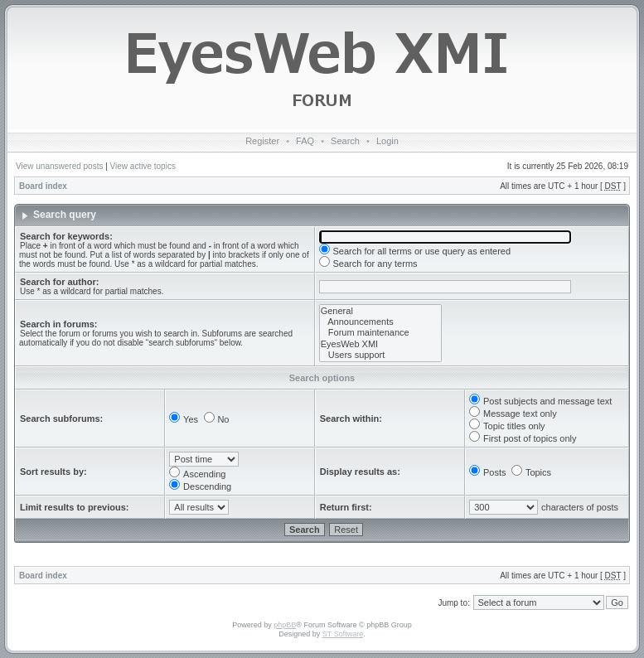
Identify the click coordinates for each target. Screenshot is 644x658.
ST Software (343, 634)
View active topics (143, 166)
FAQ (305, 141)
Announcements (380, 322)
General (380, 311)
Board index (43, 186)
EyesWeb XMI (380, 344)
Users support (380, 355)
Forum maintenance (380, 333)
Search (345, 141)
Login (387, 141)
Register (262, 141)
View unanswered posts (59, 166)
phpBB (285, 625)
